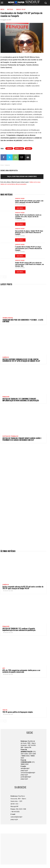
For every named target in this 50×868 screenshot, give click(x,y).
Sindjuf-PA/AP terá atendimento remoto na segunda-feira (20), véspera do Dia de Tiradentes (28, 217)
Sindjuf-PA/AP (21, 9)
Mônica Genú (19, 148)
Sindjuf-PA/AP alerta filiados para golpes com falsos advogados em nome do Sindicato (29, 201)
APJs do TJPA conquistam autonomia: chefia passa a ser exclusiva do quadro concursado (21, 671)
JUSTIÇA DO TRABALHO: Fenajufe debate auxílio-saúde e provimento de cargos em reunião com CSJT (22, 439)
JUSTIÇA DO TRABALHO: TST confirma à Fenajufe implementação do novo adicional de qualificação (21, 400)
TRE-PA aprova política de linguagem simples (18, 712)
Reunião (28, 148)
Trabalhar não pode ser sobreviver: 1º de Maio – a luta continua (23, 321)
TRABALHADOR (8, 318)
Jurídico (6, 357)
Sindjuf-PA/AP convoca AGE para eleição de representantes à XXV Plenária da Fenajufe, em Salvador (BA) (29, 264)
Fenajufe (9, 148)
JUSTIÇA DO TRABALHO (10, 436)
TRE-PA (5, 710)
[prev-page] (2, 277)
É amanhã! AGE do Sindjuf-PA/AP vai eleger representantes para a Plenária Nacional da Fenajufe (28, 248)
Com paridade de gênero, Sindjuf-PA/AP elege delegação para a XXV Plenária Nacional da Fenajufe (29, 232)
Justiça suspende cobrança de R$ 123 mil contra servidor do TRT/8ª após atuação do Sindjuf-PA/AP (21, 360)
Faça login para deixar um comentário (22, 176)
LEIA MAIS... (20, 208)
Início (2, 9)
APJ (4, 668)
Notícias (10, 9)
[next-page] (5, 277)
